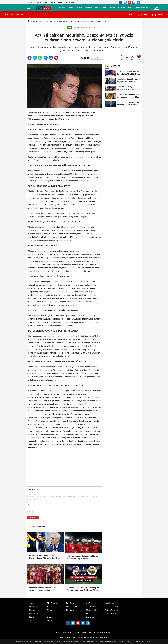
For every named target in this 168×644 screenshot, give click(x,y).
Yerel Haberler (91, 607)
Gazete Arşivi (90, 617)
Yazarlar (143, 15)
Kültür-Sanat (142, 8)
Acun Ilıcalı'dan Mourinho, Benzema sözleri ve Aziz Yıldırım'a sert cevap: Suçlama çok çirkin (76, 21)
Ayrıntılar (140, 641)
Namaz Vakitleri (111, 614)
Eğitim (113, 8)
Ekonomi (88, 8)
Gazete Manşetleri (112, 607)
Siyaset (62, 8)
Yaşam (49, 620)
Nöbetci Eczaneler (112, 610)
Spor (105, 8)
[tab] (34, 490)
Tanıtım (31, 2)
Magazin (122, 8)
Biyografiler (70, 610)
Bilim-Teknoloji (52, 603)
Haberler (34, 21)
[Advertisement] (16, 54)
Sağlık (98, 8)
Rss (58, 633)
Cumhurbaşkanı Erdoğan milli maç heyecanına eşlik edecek (83, 557)
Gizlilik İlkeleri (69, 2)
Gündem (71, 8)
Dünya (79, 8)
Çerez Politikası (56, 2)
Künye (39, 2)
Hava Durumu (110, 603)
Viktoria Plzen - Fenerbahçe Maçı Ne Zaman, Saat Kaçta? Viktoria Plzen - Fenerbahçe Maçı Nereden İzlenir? (83, 589)
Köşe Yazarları (71, 607)
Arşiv (88, 614)
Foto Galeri (128, 15)
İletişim (46, 2)
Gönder (33, 517)
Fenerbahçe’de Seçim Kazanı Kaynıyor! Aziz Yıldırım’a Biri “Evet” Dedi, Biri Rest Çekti (45, 557)
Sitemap (64, 633)
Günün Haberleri (92, 610)
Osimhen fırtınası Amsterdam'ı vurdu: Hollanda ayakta (43, 589)
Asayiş (131, 8)
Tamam (148, 641)
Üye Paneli (157, 15)
